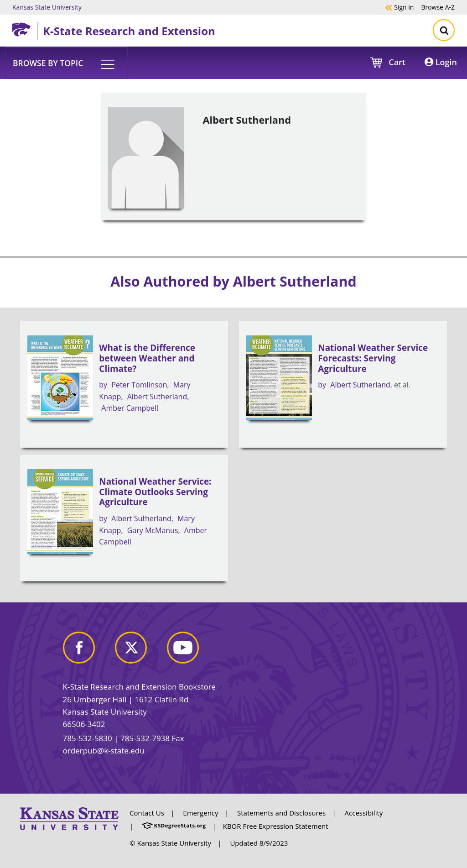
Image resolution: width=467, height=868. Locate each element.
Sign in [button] (399, 7)
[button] (67, 63)
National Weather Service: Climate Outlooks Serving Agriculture (155, 492)
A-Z (438, 7)
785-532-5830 (88, 738)
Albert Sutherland (157, 397)
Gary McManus (153, 530)
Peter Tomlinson (139, 385)
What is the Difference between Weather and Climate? (147, 358)
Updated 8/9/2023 (259, 843)
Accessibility (364, 813)
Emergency (200, 813)
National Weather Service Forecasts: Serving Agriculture (373, 358)
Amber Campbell (130, 408)
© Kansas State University (170, 843)
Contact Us (147, 813)
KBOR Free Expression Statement (276, 826)
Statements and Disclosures (281, 813)
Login (441, 62)
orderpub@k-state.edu (104, 750)
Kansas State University (47, 7)
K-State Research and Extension (129, 31)
